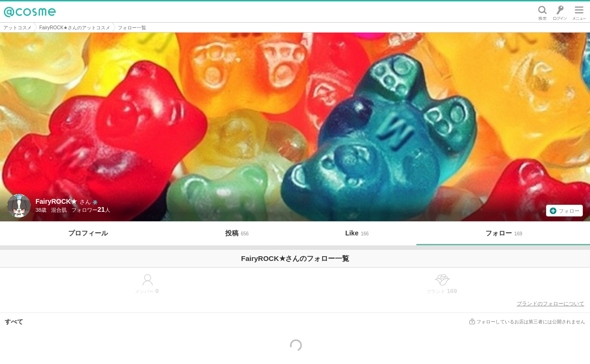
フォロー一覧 (132, 28)
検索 (542, 12)
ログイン (560, 12)
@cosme (30, 12)
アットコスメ (18, 28)
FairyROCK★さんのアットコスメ (75, 28)
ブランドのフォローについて (550, 303)
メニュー (579, 12)
